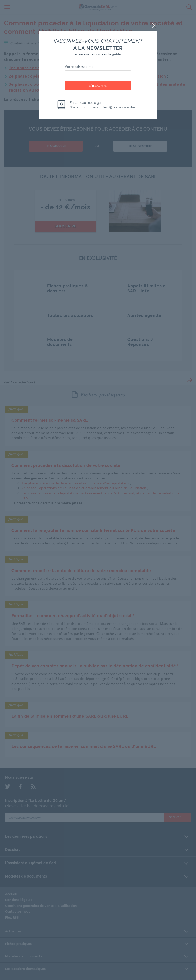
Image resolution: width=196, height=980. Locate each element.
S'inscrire (98, 86)
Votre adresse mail (80, 67)
